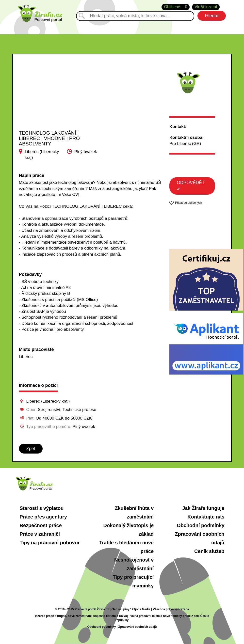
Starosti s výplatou (42, 508)
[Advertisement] (55, 97)
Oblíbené (176, 7)
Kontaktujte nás (206, 517)
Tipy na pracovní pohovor (50, 543)
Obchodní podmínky (201, 525)
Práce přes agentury (43, 517)
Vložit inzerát (206, 7)
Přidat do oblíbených (188, 203)
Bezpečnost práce (41, 525)
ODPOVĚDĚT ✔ (191, 186)
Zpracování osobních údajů (137, 627)
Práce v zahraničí (40, 534)
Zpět (31, 449)
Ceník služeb (209, 551)
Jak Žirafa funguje (203, 508)
